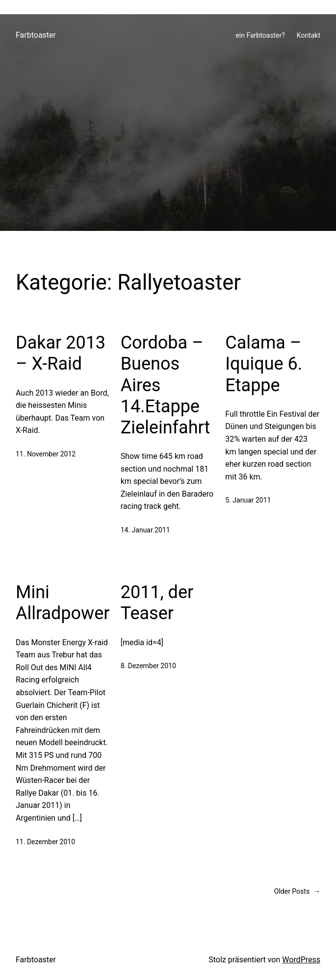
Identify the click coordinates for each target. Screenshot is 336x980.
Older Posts (297, 891)
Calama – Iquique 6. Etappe (264, 364)
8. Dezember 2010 (148, 666)
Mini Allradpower (63, 603)
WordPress (301, 960)
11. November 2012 (46, 454)
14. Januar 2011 (145, 530)
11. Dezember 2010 (45, 842)
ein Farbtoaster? (260, 35)
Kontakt (309, 35)
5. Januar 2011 (248, 500)
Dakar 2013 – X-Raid (61, 353)
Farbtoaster (36, 35)
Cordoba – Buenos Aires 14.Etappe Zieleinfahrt (166, 385)
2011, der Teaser (157, 603)
